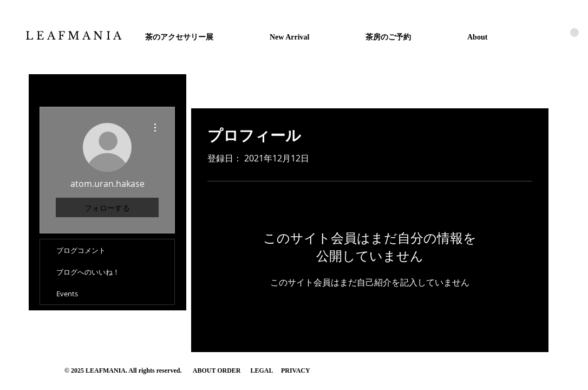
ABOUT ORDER (218, 370)
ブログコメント (81, 250)
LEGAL (262, 370)
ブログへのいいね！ (88, 272)
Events (67, 294)
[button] (574, 32)
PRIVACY (296, 370)
